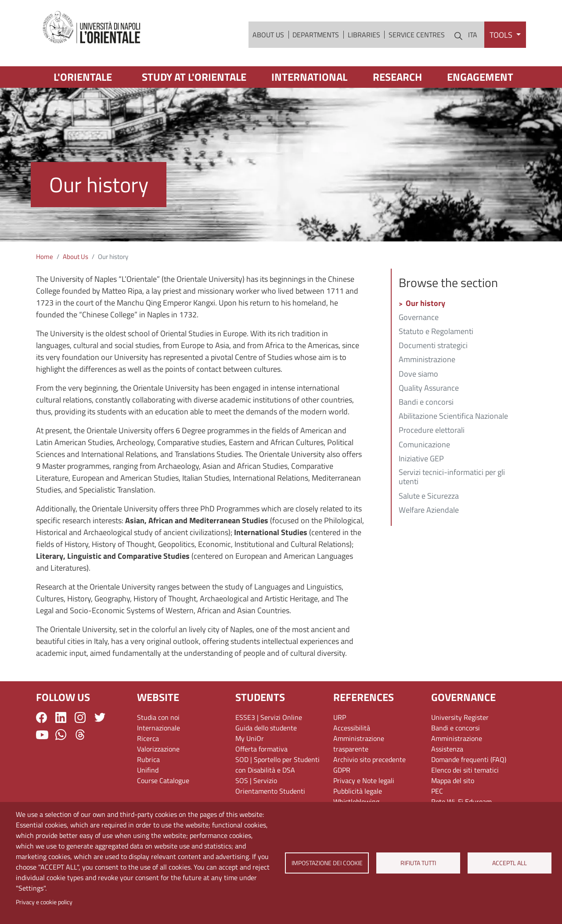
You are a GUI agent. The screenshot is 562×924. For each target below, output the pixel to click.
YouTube (42, 735)
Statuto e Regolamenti (436, 332)
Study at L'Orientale (194, 77)
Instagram (80, 717)
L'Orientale (83, 77)
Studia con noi (158, 717)
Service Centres (417, 35)
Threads (80, 735)
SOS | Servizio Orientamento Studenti (270, 786)
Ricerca (148, 738)
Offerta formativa (261, 749)
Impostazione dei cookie (327, 863)
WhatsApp (61, 735)
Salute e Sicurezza (429, 496)
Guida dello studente (266, 728)
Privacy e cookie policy (44, 902)
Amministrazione (427, 360)
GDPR (342, 770)
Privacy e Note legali (364, 780)
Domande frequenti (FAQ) (469, 759)
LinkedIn (61, 717)
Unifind (148, 770)
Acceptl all (510, 863)
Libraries (364, 35)
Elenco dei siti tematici (465, 770)
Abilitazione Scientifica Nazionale (453, 417)
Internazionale (159, 728)
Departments (316, 35)
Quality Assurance (429, 388)
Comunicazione (424, 445)
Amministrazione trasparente (359, 744)
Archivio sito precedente (369, 759)
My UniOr (250, 738)
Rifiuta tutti (418, 863)
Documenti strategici (433, 346)
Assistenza (447, 749)
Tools (502, 35)
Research (397, 77)
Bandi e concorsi (426, 403)
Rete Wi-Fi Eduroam (461, 802)
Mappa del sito (453, 780)
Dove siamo (418, 374)
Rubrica (148, 759)
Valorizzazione (158, 749)
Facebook (41, 717)
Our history (425, 304)
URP (340, 717)
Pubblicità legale (358, 791)
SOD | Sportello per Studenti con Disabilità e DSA (277, 765)
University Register (460, 717)
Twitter (100, 717)
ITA (473, 35)
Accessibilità (352, 728)
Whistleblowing (356, 802)
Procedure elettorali (432, 431)
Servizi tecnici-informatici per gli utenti (452, 478)
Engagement (480, 77)
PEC (437, 791)
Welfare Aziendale (429, 511)
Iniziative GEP (421, 459)
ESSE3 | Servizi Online (269, 717)
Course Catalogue (163, 780)
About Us (268, 35)
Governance (419, 318)
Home (45, 257)
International (309, 77)
